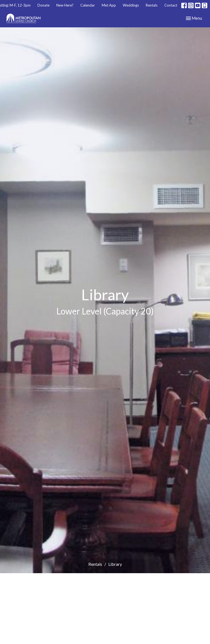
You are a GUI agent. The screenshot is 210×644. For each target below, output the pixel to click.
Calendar (88, 5)
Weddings (131, 5)
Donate (43, 5)
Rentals (152, 5)
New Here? (65, 5)
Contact (171, 5)
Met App (109, 5)
